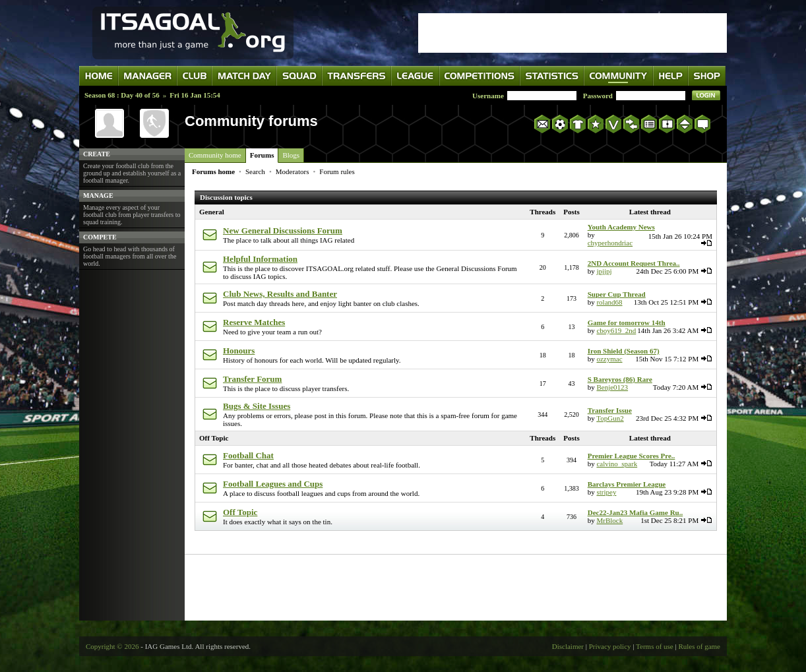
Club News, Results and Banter (280, 294)
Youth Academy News (621, 227)
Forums (262, 155)
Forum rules (337, 171)
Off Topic (214, 438)
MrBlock (609, 520)
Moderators (293, 171)
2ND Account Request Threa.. (634, 263)
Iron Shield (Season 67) (624, 351)
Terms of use (655, 646)
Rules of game (699, 646)
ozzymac (609, 359)
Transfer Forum (252, 379)
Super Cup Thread (617, 294)
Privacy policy (610, 646)
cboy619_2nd (616, 330)
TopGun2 (610, 418)
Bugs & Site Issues (257, 406)
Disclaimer (568, 646)
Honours (239, 351)
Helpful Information (260, 259)
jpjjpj (604, 271)
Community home (215, 155)
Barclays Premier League (627, 484)
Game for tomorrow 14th (627, 322)
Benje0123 (612, 387)
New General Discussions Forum (283, 230)
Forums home (213, 171)
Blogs (291, 155)
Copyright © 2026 (112, 646)
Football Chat (248, 455)
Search (255, 171)
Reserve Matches (254, 322)
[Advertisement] (573, 33)
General (212, 212)
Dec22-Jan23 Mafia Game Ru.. (635, 512)
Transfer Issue (610, 410)
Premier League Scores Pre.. (632, 456)
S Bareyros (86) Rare (620, 379)
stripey (606, 492)
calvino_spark (617, 464)
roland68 (609, 302)
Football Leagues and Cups (273, 484)
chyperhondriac (610, 243)
